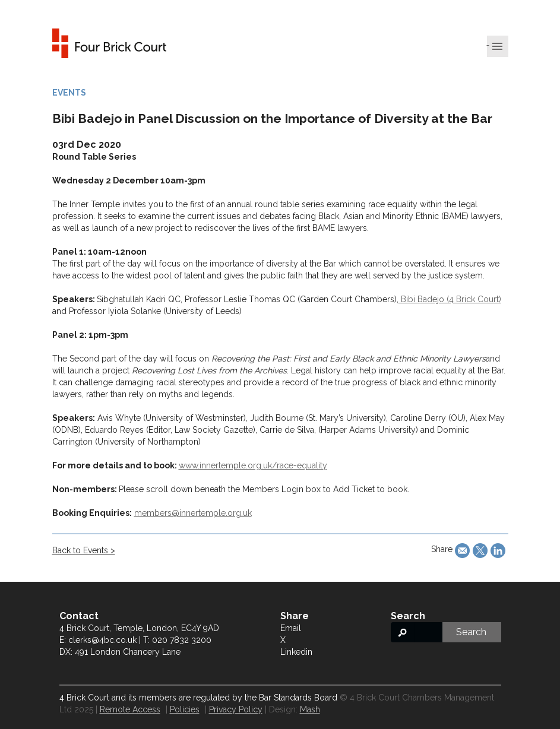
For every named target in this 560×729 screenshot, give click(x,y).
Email (291, 628)
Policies (185, 709)
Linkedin (296, 652)
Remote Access (130, 709)
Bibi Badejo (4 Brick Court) (450, 299)
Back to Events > (84, 550)
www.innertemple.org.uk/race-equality (253, 465)
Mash (310, 709)
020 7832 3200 (182, 640)
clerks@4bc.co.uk (102, 640)
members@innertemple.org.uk (193, 513)
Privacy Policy (236, 709)
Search (471, 632)
